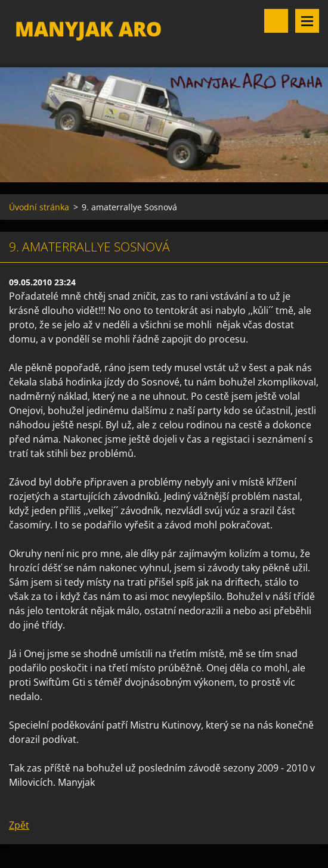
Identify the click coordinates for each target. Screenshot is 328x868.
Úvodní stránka (39, 207)
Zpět (19, 825)
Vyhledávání (276, 21)
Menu (307, 21)
